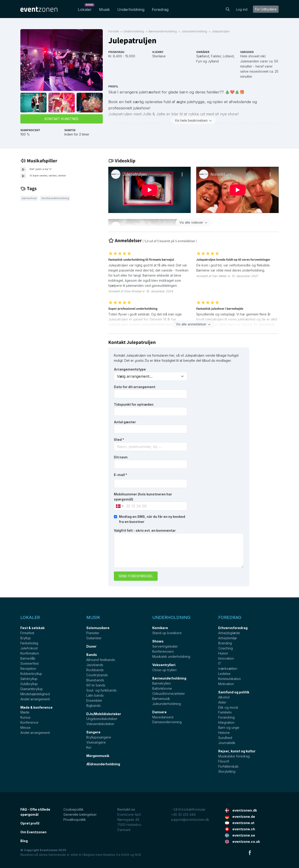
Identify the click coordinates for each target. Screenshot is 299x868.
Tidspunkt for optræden (134, 404)
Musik (104, 9)
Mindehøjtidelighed (35, 694)
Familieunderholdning (55, 198)
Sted (119, 440)
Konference (29, 722)
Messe (25, 727)
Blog (24, 841)
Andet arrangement (35, 699)
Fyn (199, 61)
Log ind (242, 9)
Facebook (250, 853)
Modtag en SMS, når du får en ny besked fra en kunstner (152, 519)
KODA (125, 855)
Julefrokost (29, 648)
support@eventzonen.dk (190, 820)
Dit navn (121, 457)
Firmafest (27, 633)
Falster (216, 56)
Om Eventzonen (33, 832)
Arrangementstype (130, 369)
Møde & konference (36, 707)
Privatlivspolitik (75, 820)
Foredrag (160, 9)
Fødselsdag (29, 643)
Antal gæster (125, 422)
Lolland (228, 56)
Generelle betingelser (80, 814)
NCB (138, 855)
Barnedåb (28, 658)
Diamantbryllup (32, 689)
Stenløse (159, 56)
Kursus (25, 717)
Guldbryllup (29, 684)
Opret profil (30, 823)
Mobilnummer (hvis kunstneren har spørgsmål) (143, 497)
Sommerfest (30, 663)
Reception (28, 669)
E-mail (120, 475)
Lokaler (86, 8)
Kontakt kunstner (62, 119)
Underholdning (131, 9)
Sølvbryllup (29, 679)
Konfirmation (30, 653)
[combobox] (151, 447)
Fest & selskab (33, 628)
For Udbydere (266, 9)
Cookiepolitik (73, 809)
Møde (25, 712)
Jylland (213, 61)
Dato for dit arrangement (135, 387)
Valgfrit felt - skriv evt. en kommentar (145, 530)
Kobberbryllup (31, 674)
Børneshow (29, 198)
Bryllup (26, 638)
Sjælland (203, 56)
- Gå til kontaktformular (188, 809)
